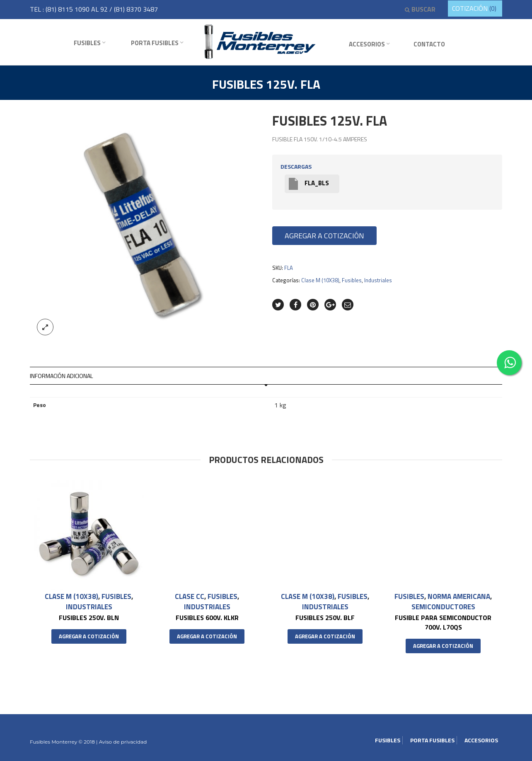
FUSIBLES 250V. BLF (325, 617)
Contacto (429, 44)
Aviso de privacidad (122, 742)
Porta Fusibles (155, 43)
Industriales (378, 280)
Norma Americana (459, 596)
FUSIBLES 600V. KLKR (207, 617)
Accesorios (367, 44)
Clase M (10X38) (320, 280)
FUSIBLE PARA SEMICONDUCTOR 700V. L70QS (443, 622)
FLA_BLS (309, 184)
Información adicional (61, 376)
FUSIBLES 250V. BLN (89, 617)
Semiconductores (443, 606)
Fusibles (87, 43)
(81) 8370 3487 (136, 9)
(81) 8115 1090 (68, 9)
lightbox (45, 327)
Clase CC (190, 596)
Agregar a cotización (324, 236)
